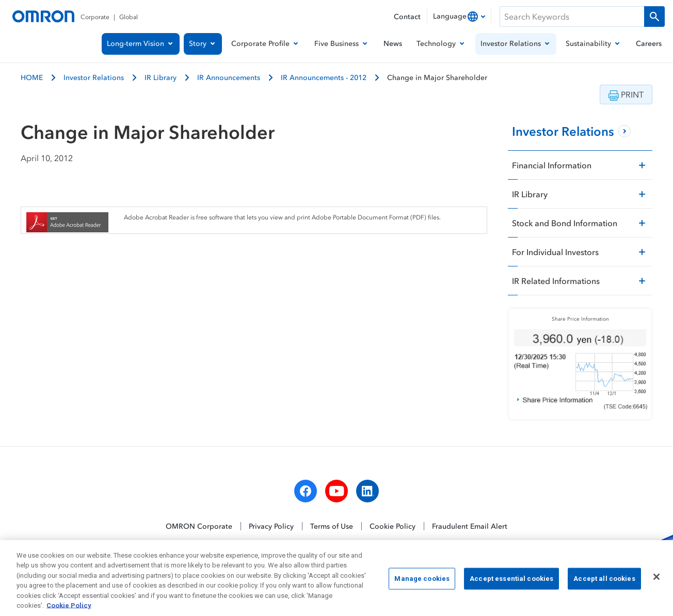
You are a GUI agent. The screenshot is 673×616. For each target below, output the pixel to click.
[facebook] (306, 491)
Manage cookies (422, 583)
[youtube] (336, 491)
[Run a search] (654, 17)
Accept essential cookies (511, 583)
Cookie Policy (392, 526)
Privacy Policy (271, 526)
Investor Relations (94, 77)
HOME (32, 77)
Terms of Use (332, 526)
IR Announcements (229, 77)
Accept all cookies (604, 583)
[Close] (656, 582)
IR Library (161, 77)
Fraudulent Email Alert (470, 526)
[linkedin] (367, 491)
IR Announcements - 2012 (324, 77)
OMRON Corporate (199, 526)
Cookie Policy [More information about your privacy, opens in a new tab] (69, 611)
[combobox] (459, 17)
